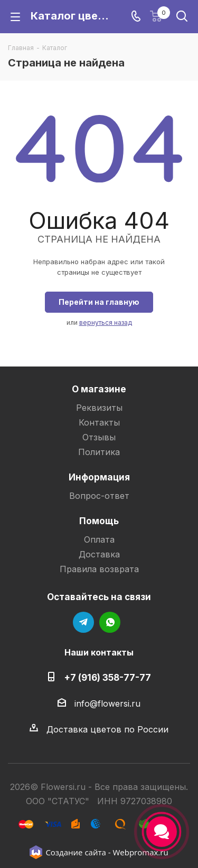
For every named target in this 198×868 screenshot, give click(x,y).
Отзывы (99, 437)
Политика (99, 452)
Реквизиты (99, 408)
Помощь (99, 521)
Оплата (99, 539)
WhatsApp (110, 622)
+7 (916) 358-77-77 (107, 677)
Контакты (99, 422)
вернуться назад (106, 322)
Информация (99, 477)
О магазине (99, 389)
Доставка (99, 554)
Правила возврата (99, 569)
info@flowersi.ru (107, 703)
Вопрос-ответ (99, 496)
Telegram (83, 622)
